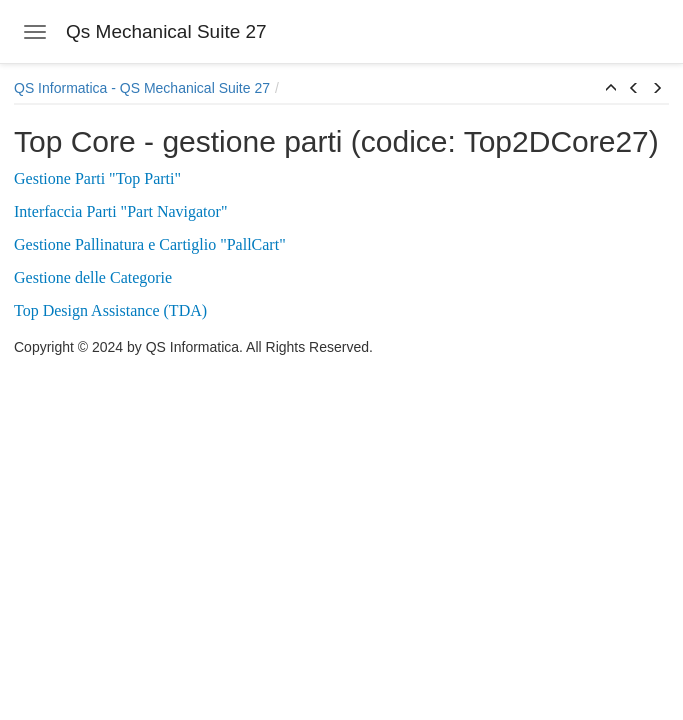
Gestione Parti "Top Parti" (97, 178)
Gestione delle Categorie (93, 277)
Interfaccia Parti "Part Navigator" (120, 211)
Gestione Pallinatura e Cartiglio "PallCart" (150, 244)
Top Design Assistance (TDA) (110, 310)
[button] (611, 89)
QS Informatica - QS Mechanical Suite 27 (142, 88)
